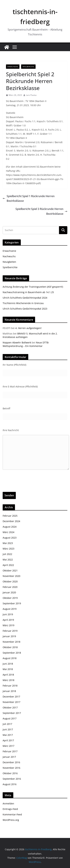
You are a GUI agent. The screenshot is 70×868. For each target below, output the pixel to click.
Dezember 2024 (11, 521)
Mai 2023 (8, 543)
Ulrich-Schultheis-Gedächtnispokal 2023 (25, 309)
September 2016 (12, 779)
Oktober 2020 (10, 581)
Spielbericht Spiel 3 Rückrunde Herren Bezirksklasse (41, 211)
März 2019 (8, 625)
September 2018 (12, 653)
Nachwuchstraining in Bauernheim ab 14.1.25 (28, 292)
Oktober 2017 (10, 708)
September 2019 (12, 603)
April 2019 (8, 620)
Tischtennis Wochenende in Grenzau (23, 303)
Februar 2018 (10, 686)
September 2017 (12, 713)
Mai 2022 (8, 560)
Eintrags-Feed (10, 809)
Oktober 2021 (10, 571)
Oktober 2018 (10, 647)
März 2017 (8, 746)
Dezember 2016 (11, 762)
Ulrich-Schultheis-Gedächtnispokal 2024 (25, 298)
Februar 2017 (10, 751)
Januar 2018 (9, 691)
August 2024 (10, 527)
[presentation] (28, 485)
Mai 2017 (8, 735)
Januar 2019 (9, 636)
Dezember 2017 (11, 697)
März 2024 (8, 532)
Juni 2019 (8, 614)
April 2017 (8, 740)
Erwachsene (13, 67)
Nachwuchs (9, 256)
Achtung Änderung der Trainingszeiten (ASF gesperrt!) (33, 287)
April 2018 (8, 675)
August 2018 (10, 658)
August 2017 (10, 718)
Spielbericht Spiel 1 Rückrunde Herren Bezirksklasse (29, 199)
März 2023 (8, 549)
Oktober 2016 (10, 773)
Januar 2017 (9, 757)
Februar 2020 (10, 587)
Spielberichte (28, 67)
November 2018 (11, 642)
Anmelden (8, 803)
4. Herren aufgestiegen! (28, 328)
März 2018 (8, 680)
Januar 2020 (9, 592)
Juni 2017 (8, 729)
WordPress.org (11, 820)
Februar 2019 (10, 631)
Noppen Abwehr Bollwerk (17, 343)
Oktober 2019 (10, 598)
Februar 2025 (10, 516)
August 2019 (10, 609)
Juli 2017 (7, 724)
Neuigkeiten (9, 262)
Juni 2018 (8, 664)
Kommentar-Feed (12, 814)
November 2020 (11, 576)
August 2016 (10, 784)
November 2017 (11, 702)
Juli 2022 (7, 554)
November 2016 (11, 768)
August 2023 (10, 538)
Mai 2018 (8, 669)
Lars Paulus (31, 95)
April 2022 (8, 565)
